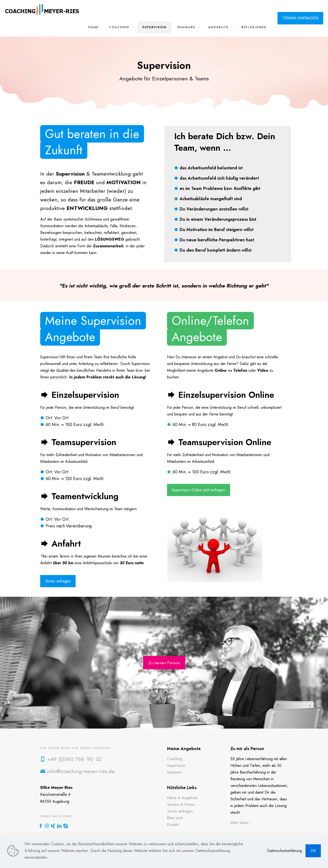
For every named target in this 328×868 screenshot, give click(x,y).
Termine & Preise (181, 804)
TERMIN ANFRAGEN (300, 18)
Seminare (174, 772)
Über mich (175, 818)
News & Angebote (182, 798)
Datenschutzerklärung (284, 851)
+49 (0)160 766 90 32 (74, 759)
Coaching (175, 759)
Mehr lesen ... (242, 823)
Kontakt (173, 825)
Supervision (176, 766)
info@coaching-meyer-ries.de (81, 771)
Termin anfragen (180, 811)
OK (313, 851)
